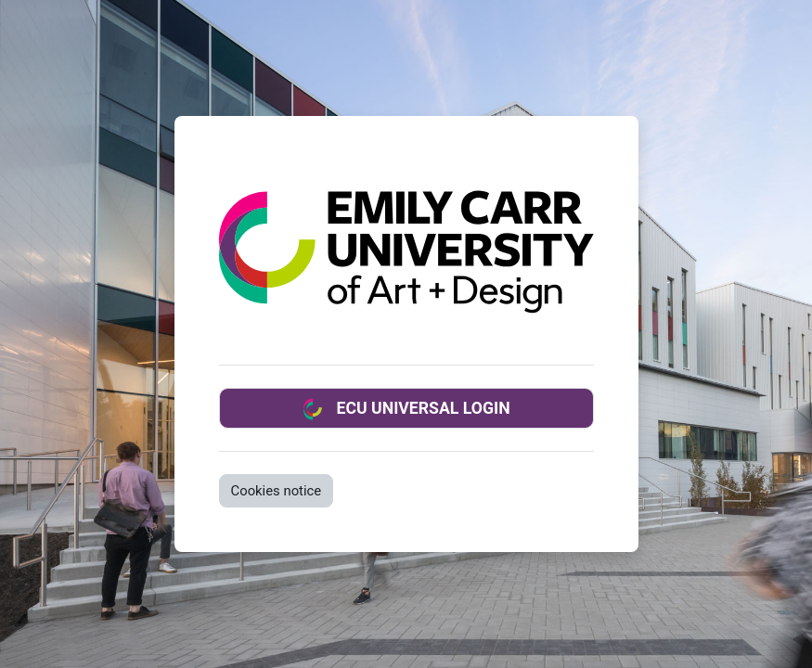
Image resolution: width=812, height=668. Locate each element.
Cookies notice (277, 491)
